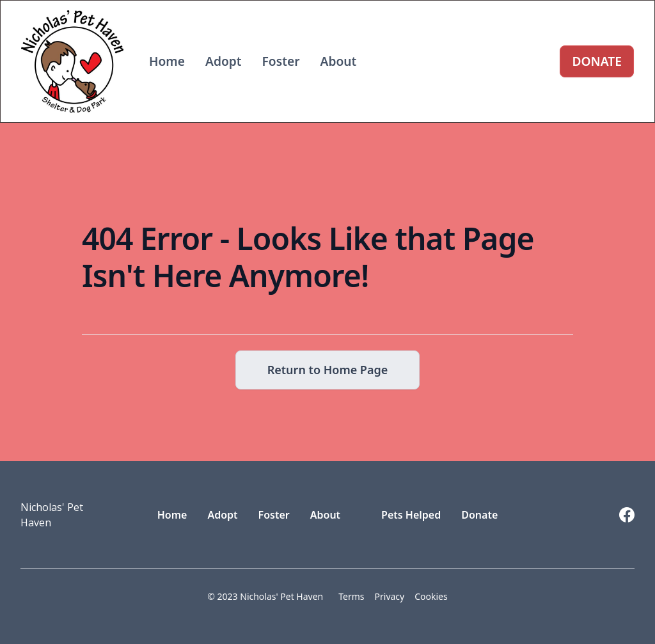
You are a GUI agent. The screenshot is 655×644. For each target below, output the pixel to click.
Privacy (390, 596)
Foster (281, 61)
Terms (351, 596)
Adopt (224, 61)
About (339, 61)
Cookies (431, 596)
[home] (72, 61)
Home (167, 61)
